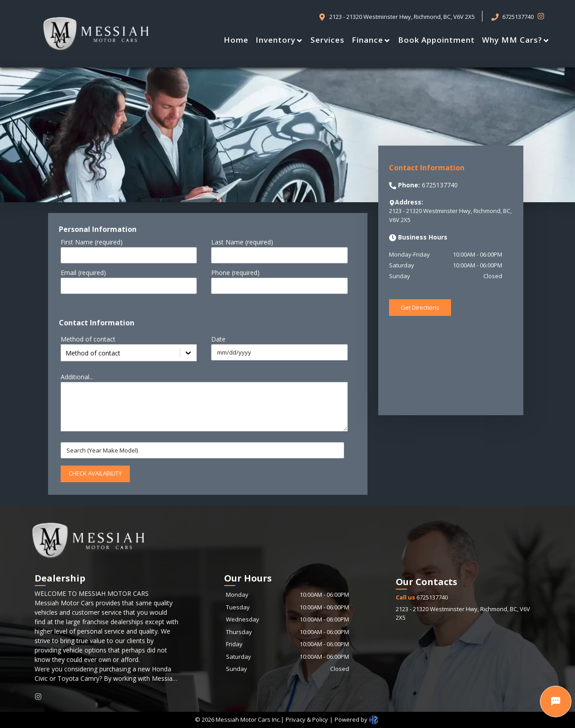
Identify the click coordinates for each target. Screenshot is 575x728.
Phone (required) (235, 273)
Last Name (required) (242, 242)
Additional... (77, 377)
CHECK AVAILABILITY (95, 473)
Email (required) (83, 273)
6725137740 (422, 597)
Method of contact (88, 339)
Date (218, 339)
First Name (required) (92, 242)
